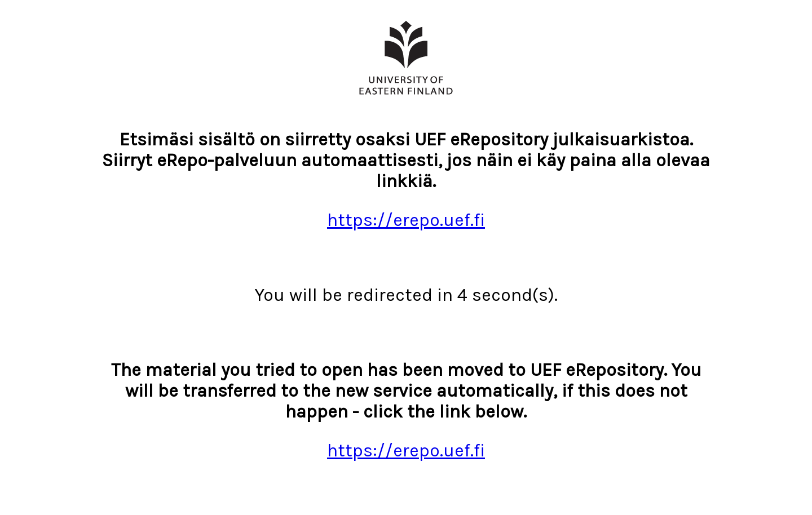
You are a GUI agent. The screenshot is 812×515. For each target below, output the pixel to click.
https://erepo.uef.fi (406, 220)
